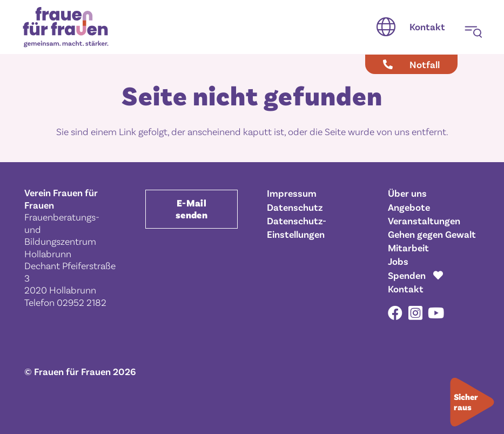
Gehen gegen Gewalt (432, 234)
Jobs (398, 261)
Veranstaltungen (424, 221)
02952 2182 (82, 302)
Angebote (409, 207)
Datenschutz (295, 207)
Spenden (407, 275)
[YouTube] (436, 313)
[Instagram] (415, 313)
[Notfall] (411, 64)
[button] (386, 27)
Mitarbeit (408, 248)
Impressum (292, 193)
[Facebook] (395, 313)
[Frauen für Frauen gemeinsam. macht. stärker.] (66, 27)
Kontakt (406, 289)
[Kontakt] (427, 27)
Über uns (407, 193)
